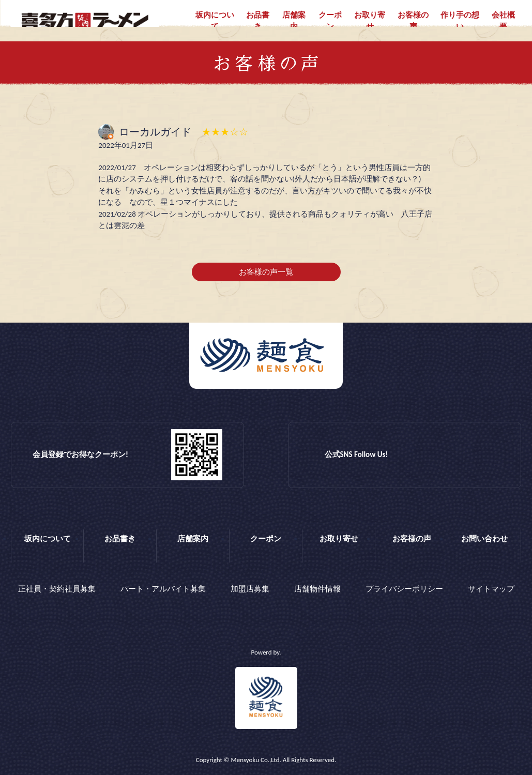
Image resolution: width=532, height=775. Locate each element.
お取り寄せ (370, 21)
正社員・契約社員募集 (57, 589)
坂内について (215, 21)
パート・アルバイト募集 (163, 589)
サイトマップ (491, 589)
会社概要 (503, 21)
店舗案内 (294, 21)
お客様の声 (413, 21)
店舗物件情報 (317, 589)
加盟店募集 (250, 589)
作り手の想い (460, 21)
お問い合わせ (484, 539)
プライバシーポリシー (404, 589)
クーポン (330, 21)
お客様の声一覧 (266, 272)
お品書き (258, 21)
